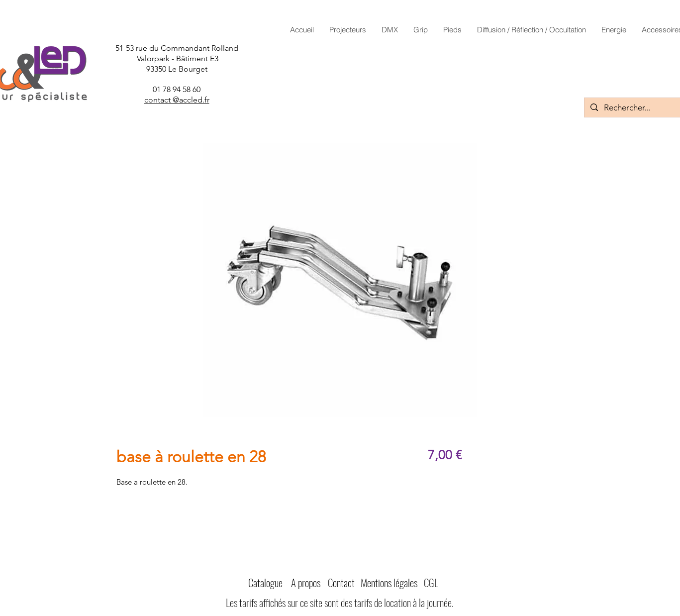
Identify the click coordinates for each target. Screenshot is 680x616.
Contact (341, 582)
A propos (306, 582)
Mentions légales (389, 582)
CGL (431, 582)
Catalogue (265, 582)
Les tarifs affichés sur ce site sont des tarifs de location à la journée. (340, 602)
